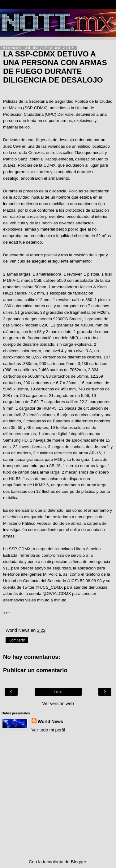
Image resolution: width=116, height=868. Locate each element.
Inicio (58, 692)
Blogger (78, 862)
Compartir (17, 640)
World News (50, 722)
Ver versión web (58, 704)
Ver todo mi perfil (48, 730)
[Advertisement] (58, 796)
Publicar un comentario (35, 670)
